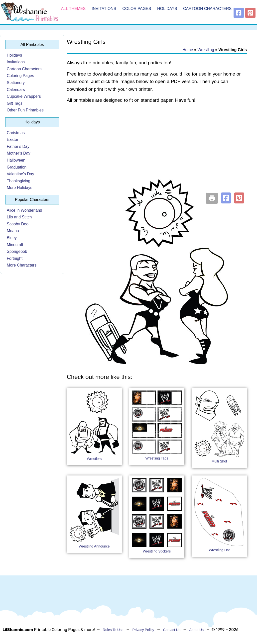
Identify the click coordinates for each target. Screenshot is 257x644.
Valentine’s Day (20, 174)
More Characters (22, 265)
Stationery (16, 83)
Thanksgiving (18, 181)
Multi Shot (219, 461)
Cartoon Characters (207, 9)
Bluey (12, 238)
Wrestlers (94, 459)
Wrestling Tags (157, 458)
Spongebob (17, 251)
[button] (226, 198)
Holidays (167, 9)
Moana (13, 231)
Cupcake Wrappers (24, 96)
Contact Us (172, 630)
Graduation (17, 167)
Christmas (16, 133)
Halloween (16, 160)
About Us (196, 630)
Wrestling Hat (219, 550)
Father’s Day (18, 146)
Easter (12, 139)
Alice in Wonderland (24, 210)
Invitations (104, 9)
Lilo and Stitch (19, 217)
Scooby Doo (18, 224)
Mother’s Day (19, 153)
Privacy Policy (143, 630)
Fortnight (15, 258)
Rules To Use (113, 630)
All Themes (73, 9)
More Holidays (19, 188)
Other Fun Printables (25, 110)
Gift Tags (15, 103)
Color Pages (137, 9)
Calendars (16, 90)
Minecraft (15, 245)
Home (188, 50)
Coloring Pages (20, 76)
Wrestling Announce (94, 546)
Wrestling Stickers (157, 551)
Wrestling (206, 50)
